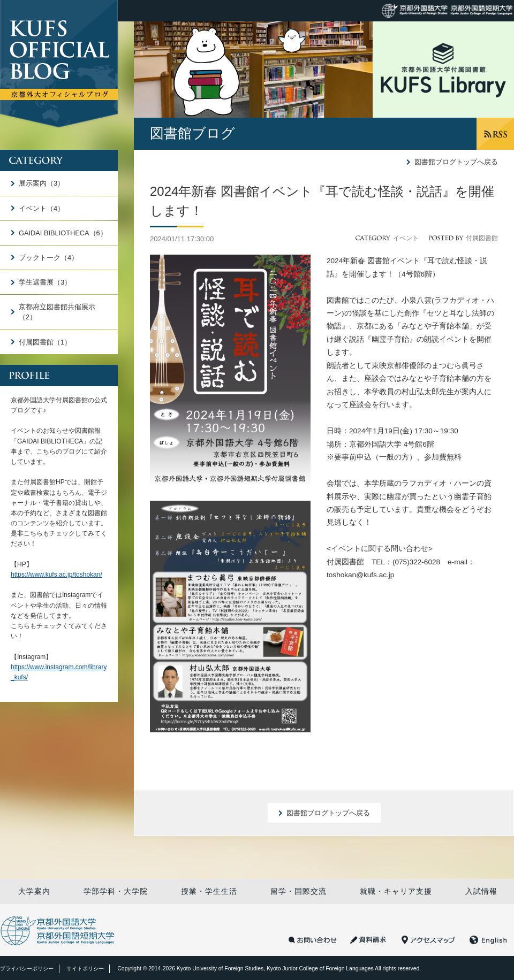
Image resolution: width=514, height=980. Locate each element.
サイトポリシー (85, 968)
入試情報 (481, 891)
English (488, 940)
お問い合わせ (313, 940)
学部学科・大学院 (116, 891)
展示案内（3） (41, 183)
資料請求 (369, 940)
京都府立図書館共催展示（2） (57, 312)
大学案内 (34, 891)
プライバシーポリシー (27, 968)
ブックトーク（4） (48, 258)
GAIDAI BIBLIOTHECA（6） (63, 233)
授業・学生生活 (209, 891)
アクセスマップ (428, 940)
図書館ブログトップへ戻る (456, 162)
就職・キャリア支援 (396, 891)
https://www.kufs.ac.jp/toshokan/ (56, 575)
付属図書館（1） (45, 342)
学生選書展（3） (45, 282)
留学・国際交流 (298, 891)
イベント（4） (41, 208)
